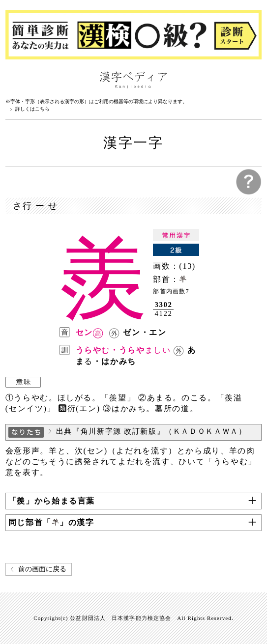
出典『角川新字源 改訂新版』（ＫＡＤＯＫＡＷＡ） (151, 431)
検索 (252, 79)
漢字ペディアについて (15, 79)
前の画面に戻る (42, 569)
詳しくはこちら (32, 109)
